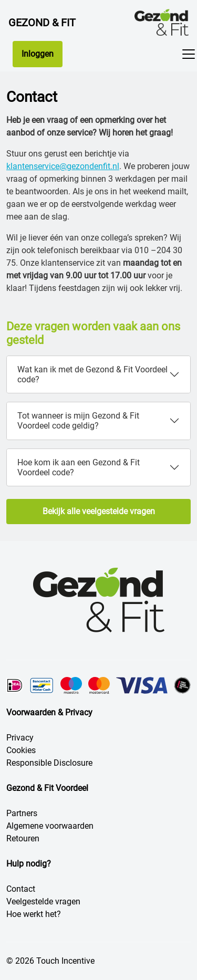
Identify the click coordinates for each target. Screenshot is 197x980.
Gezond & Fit (42, 23)
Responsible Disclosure (49, 763)
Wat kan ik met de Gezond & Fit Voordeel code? (92, 374)
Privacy (20, 738)
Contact (21, 889)
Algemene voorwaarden (50, 826)
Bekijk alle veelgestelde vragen (99, 511)
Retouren (23, 838)
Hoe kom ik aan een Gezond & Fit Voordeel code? (79, 467)
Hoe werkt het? (34, 914)
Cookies (21, 750)
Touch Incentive (65, 961)
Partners (22, 813)
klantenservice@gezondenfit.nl (63, 166)
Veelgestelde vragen (43, 901)
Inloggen (38, 54)
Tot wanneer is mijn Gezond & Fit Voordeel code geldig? (78, 421)
